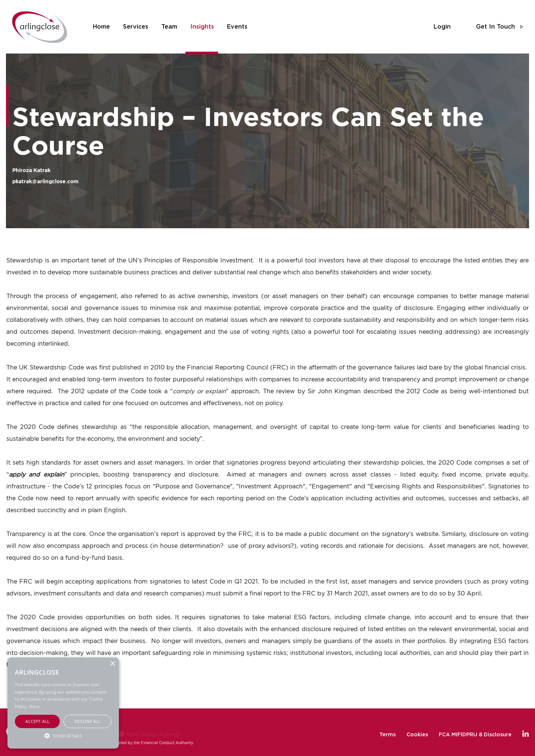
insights (202, 27)
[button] (63, 735)
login (442, 27)
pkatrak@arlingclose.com (45, 181)
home (101, 27)
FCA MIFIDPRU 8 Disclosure (475, 735)
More (34, 706)
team (169, 27)
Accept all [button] (37, 721)
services (136, 27)
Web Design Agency (153, 734)
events (237, 27)
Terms (388, 735)
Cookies (417, 735)
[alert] (63, 703)
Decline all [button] (88, 721)
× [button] (112, 664)
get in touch (495, 27)
